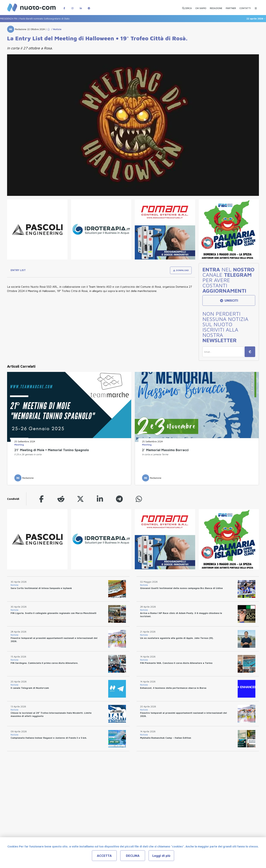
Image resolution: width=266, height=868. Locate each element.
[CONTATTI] (245, 7)
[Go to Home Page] (49, 29)
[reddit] (61, 499)
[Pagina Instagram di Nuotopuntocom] (72, 6)
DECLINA (133, 856)
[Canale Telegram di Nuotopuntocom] (89, 6)
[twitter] (80, 499)
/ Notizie (56, 29)
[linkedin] (100, 499)
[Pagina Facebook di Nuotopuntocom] (64, 6)
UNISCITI (229, 301)
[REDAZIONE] (216, 7)
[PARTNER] (231, 7)
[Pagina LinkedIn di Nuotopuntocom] (81, 6)
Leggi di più (161, 856)
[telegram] (119, 499)
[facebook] (41, 499)
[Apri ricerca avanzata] (187, 7)
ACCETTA (104, 856)
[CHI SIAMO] (201, 7)
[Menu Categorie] (256, 6)
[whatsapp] (139, 499)
